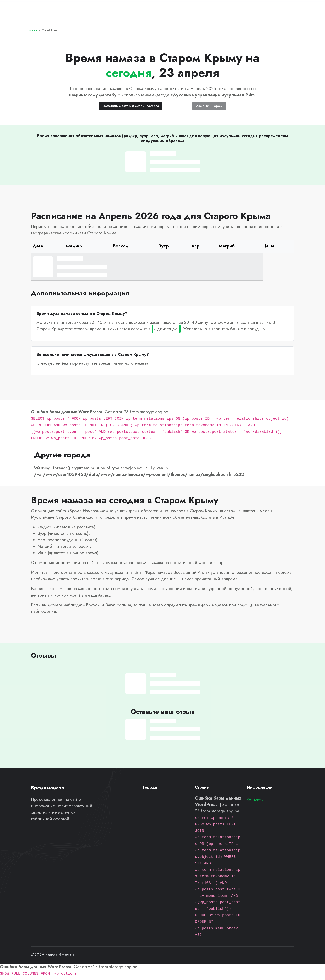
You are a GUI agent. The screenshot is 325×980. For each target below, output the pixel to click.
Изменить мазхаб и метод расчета (131, 106)
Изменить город (209, 106)
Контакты (255, 800)
